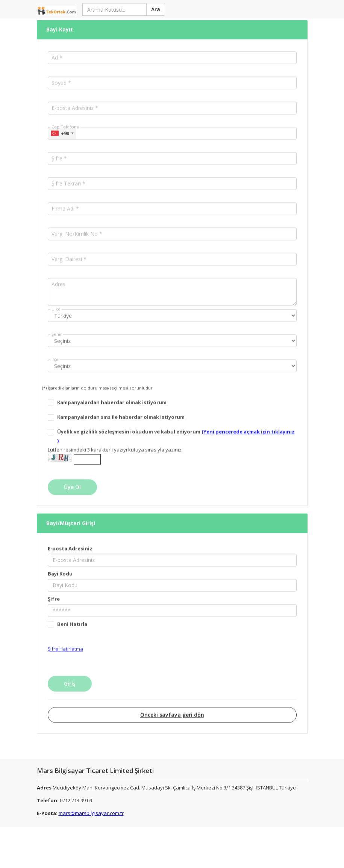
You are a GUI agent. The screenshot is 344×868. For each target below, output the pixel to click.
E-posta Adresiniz (70, 541)
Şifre (54, 591)
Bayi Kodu (60, 566)
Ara (155, 9)
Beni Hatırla (72, 616)
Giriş (70, 676)
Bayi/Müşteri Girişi (71, 516)
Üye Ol (72, 480)
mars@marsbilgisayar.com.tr (91, 813)
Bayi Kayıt (60, 22)
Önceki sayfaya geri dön (172, 707)
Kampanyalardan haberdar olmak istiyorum (112, 395)
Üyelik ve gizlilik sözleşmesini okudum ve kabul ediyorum (176, 429)
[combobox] (62, 126)
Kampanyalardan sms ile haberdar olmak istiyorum (121, 410)
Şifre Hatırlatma (65, 641)
